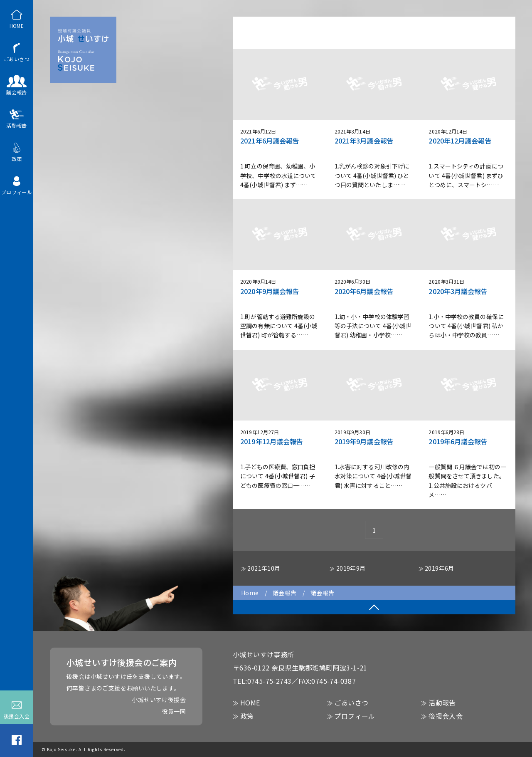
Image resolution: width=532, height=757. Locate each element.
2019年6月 (440, 568)
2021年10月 (264, 568)
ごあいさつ (17, 52)
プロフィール (17, 185)
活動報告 (17, 118)
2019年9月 (351, 568)
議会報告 (17, 85)
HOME (17, 18)
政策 (17, 151)
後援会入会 (17, 709)
